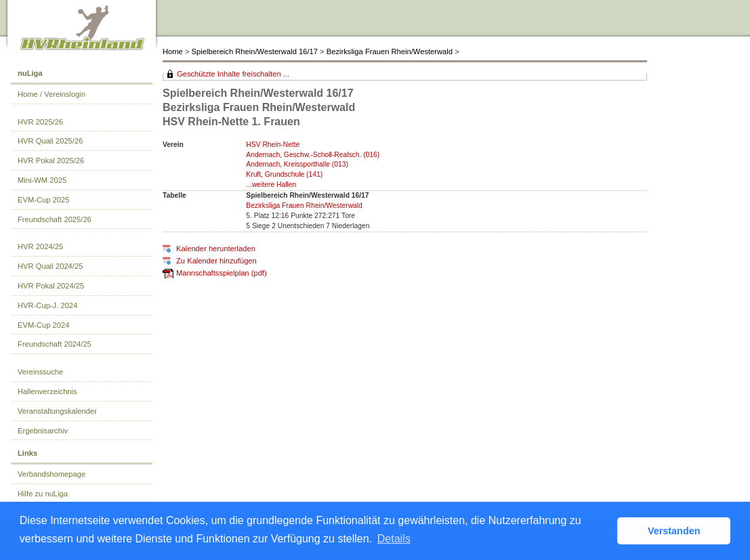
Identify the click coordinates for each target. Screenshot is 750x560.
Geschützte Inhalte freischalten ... (233, 74)
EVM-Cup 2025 (44, 200)
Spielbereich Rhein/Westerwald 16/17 (255, 51)
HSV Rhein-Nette (273, 145)
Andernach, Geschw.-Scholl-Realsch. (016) (313, 155)
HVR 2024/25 (40, 246)
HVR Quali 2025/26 (50, 141)
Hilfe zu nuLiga (43, 494)
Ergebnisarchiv (43, 431)
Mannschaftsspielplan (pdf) (222, 273)
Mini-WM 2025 (42, 180)
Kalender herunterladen (216, 249)
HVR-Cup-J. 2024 (47, 305)
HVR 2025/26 (40, 122)
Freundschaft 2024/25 (55, 344)
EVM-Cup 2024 (44, 325)
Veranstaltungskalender (57, 411)
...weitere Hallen (271, 185)
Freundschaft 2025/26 (55, 219)
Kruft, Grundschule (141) (284, 174)
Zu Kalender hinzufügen (216, 261)
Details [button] (394, 539)
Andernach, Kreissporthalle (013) (297, 164)
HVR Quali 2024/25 (50, 266)
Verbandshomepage (51, 474)
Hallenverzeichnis (47, 391)
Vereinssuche (40, 372)
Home (173, 51)
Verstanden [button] (674, 531)
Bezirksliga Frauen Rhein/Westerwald (390, 51)
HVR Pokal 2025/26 (51, 160)
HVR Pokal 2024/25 (51, 286)
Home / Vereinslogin (51, 94)
